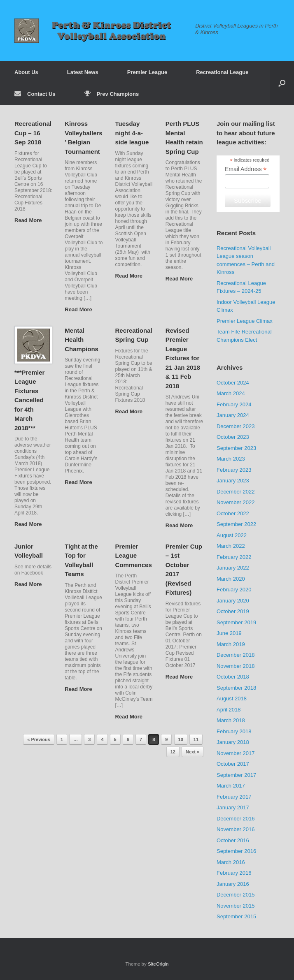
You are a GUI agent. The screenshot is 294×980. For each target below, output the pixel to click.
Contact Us (35, 94)
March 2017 (231, 786)
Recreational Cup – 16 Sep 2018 (33, 133)
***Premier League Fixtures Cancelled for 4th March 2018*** (29, 400)
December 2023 (236, 426)
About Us (26, 72)
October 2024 (233, 383)
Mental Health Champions (82, 340)
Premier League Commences (134, 556)
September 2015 (236, 916)
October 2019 (233, 611)
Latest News (83, 72)
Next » (192, 752)
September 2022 (236, 524)
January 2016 (233, 884)
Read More (30, 220)
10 (181, 739)
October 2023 (233, 437)
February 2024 (234, 404)
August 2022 (232, 535)
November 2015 (236, 906)
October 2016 (233, 840)
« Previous (39, 739)
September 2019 (236, 622)
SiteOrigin (158, 964)
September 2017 (236, 775)
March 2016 (231, 862)
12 (173, 752)
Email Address (246, 169)
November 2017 (236, 753)
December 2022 (236, 492)
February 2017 (234, 797)
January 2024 (233, 415)
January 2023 (233, 481)
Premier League (147, 72)
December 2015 (236, 895)
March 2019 (231, 644)
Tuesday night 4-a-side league (132, 133)
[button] (282, 83)
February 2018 (234, 731)
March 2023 (231, 459)
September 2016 (236, 851)
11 (196, 739)
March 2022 (231, 546)
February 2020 (234, 590)
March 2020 (231, 579)
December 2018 (236, 655)
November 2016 (236, 829)
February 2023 (234, 470)
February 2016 (234, 873)
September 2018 (236, 688)
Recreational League (222, 72)
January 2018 (233, 742)
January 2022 (233, 568)
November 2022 (236, 502)
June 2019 (229, 633)
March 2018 (231, 720)
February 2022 (234, 557)
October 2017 (233, 764)
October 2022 (233, 513)
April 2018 (229, 710)
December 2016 (236, 819)
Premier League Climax (245, 321)
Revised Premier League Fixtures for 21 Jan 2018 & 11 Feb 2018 (183, 358)
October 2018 (233, 677)
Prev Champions (112, 94)
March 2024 (231, 393)
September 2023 (236, 448)
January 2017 (233, 807)
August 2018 (232, 699)
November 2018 (236, 666)
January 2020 (233, 601)
